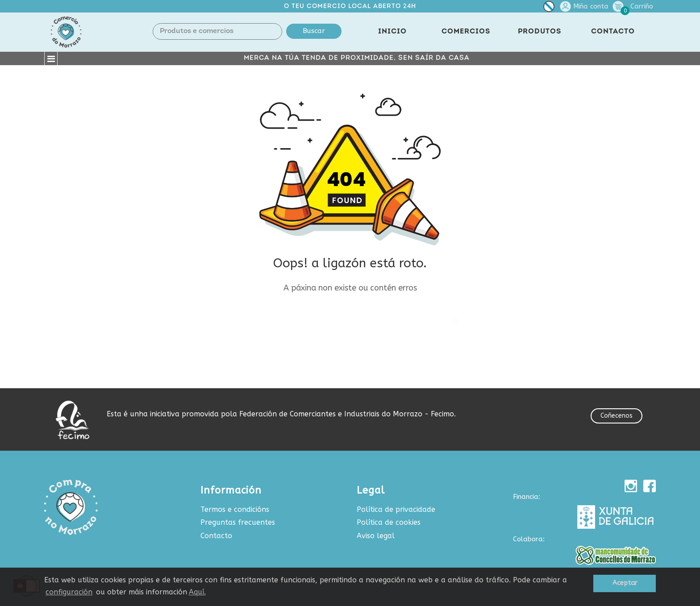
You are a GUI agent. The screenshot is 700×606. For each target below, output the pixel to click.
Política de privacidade (396, 509)
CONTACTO (613, 32)
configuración (69, 592)
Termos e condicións (235, 509)
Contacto (216, 536)
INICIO (392, 32)
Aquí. (197, 592)
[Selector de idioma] (549, 8)
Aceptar (625, 583)
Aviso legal (376, 536)
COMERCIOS (466, 32)
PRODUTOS (540, 32)
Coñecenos (617, 416)
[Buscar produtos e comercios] (350, 319)
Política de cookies (389, 522)
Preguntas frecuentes (238, 522)
